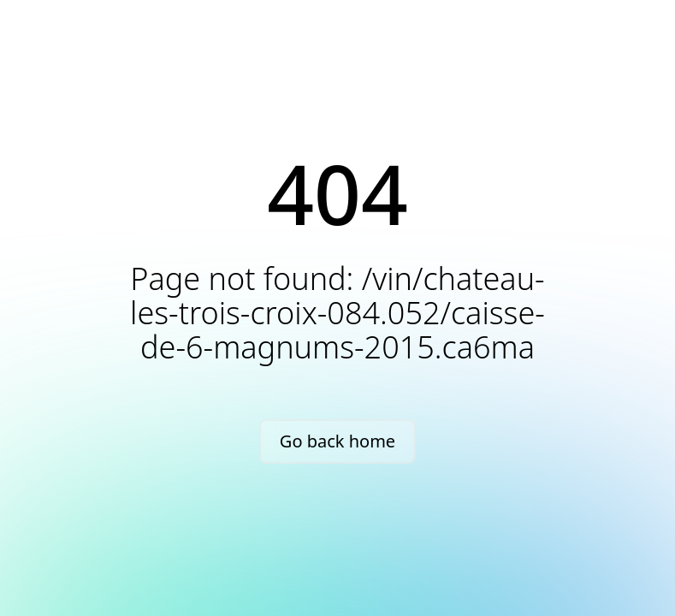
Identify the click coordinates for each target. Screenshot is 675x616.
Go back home (337, 441)
